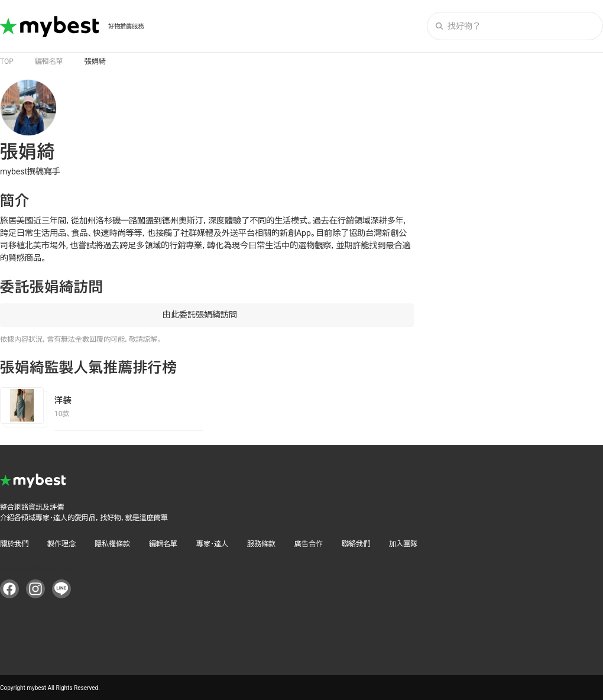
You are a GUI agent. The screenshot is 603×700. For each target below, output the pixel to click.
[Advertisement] (514, 153)
